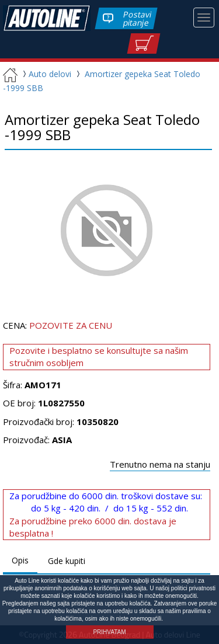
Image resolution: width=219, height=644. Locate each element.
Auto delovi (46, 74)
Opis (20, 560)
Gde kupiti (67, 561)
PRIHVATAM (109, 632)
